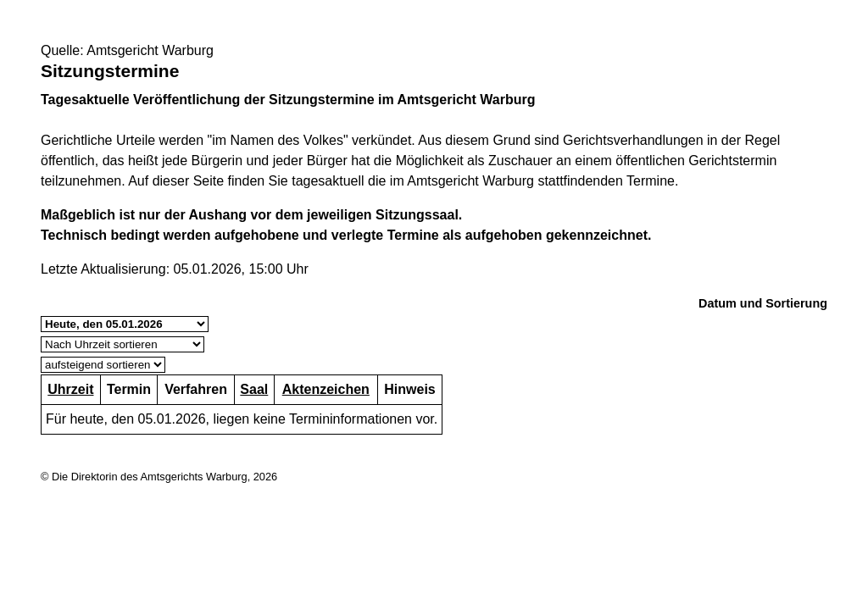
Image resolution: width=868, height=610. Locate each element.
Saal (254, 389)
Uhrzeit (70, 389)
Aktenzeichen (326, 389)
